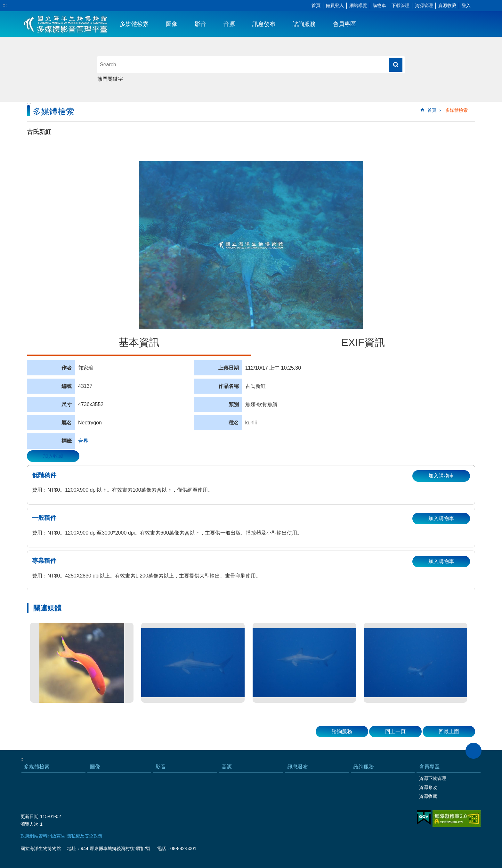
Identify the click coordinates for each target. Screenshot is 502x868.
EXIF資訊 (363, 342)
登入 (466, 5)
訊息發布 (264, 24)
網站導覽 (358, 5)
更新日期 (29, 816)
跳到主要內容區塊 (3, 3)
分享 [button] (488, 6)
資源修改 (428, 787)
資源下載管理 (433, 778)
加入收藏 (53, 456)
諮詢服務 (304, 24)
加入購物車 (441, 476)
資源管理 (424, 5)
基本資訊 (139, 342)
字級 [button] (478, 6)
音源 (229, 24)
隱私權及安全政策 (85, 836)
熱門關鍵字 (110, 79)
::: (5, 5)
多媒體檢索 (134, 24)
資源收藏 (447, 5)
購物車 (379, 5)
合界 (83, 441)
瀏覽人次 (29, 824)
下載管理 (401, 5)
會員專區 (344, 24)
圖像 (172, 24)
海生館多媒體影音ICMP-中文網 (66, 24)
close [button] (474, 751)
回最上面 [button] (449, 731)
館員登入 (335, 5)
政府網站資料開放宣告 (43, 836)
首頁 (316, 5)
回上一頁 (395, 731)
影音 (200, 24)
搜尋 (396, 65)
